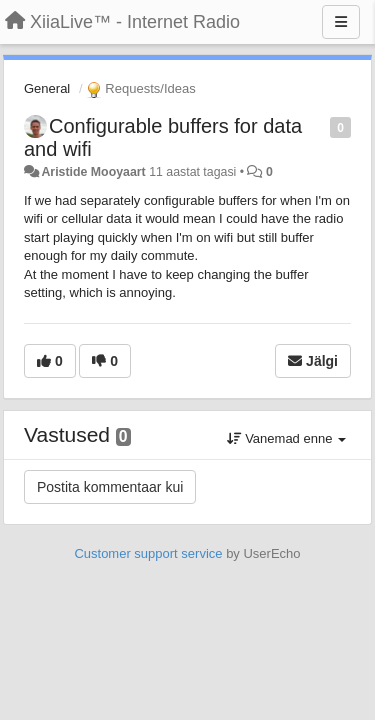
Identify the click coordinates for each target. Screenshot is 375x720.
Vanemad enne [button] (286, 438)
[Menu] (341, 22)
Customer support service (148, 553)
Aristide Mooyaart (93, 172)
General (47, 88)
